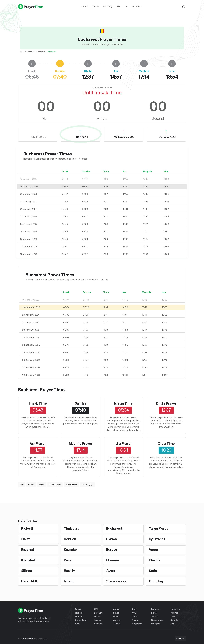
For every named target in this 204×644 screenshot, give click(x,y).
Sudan (154, 616)
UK (126, 7)
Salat (22, 52)
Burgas (112, 550)
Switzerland (81, 620)
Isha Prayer (123, 444)
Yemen (136, 620)
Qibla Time (166, 444)
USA (118, 7)
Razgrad (28, 550)
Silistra (27, 571)
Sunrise (81, 403)
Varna (153, 550)
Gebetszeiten (55, 485)
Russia (78, 609)
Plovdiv (155, 560)
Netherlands (157, 620)
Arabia (85, 7)
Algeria (117, 620)
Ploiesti (27, 528)
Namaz (31, 485)
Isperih (69, 581)
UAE (134, 613)
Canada (174, 620)
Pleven (112, 539)
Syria (135, 616)
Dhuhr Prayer (166, 403)
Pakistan (174, 613)
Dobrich (70, 539)
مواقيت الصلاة (88, 485)
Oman (116, 616)
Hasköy (69, 571)
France (79, 613)
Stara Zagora (116, 581)
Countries (136, 7)
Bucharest (114, 528)
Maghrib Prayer (81, 444)
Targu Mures (159, 528)
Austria (98, 620)
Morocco (156, 609)
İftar (22, 485)
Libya (154, 613)
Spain (78, 624)
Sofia (153, 571)
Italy (172, 624)
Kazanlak (71, 550)
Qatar (173, 616)
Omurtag (156, 581)
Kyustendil (157, 539)
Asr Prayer (38, 444)
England (79, 616)
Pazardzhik (30, 581)
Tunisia (117, 624)
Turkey (96, 7)
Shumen (113, 560)
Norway (98, 616)
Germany (108, 7)
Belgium (98, 613)
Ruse (68, 560)
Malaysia (156, 624)
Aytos (111, 571)
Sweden (98, 624)
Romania (41, 52)
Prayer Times (72, 485)
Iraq (134, 609)
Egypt (116, 613)
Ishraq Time (123, 403)
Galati (26, 539)
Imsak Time (38, 403)
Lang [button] (180, 638)
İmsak (42, 485)
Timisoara (72, 528)
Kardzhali (28, 560)
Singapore (137, 624)
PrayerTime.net (26, 638)
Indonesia (175, 609)
